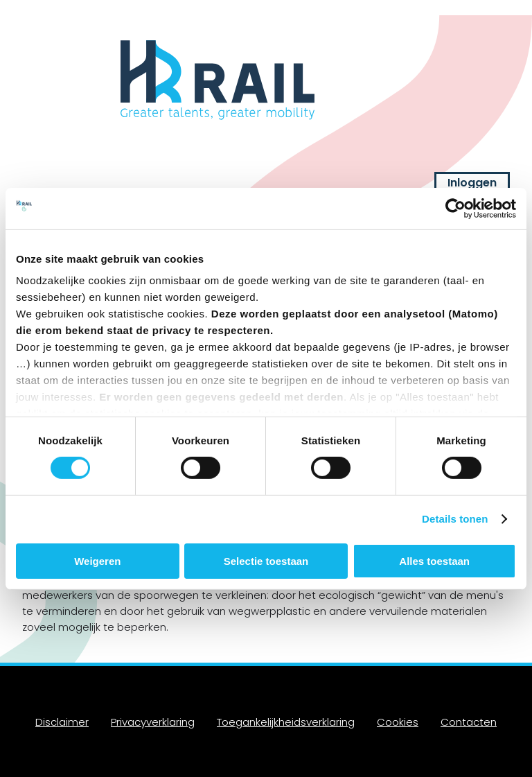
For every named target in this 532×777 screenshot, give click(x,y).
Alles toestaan (434, 561)
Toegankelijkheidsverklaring (286, 722)
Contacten (469, 722)
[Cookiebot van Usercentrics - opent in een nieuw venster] (455, 208)
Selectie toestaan (266, 561)
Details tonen (455, 519)
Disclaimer (62, 722)
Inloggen (472, 183)
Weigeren (97, 561)
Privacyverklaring (153, 722)
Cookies (398, 722)
